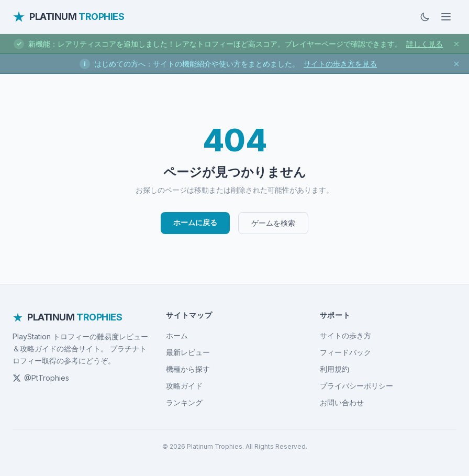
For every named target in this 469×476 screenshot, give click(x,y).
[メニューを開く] (446, 17)
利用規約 (334, 369)
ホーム (177, 335)
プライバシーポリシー (356, 386)
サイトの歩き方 (345, 335)
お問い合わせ (342, 402)
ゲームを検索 (273, 223)
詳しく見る (425, 44)
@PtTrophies (41, 378)
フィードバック (345, 352)
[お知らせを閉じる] (456, 44)
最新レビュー (188, 352)
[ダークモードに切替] (425, 17)
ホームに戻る (195, 222)
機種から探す (188, 369)
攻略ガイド (184, 386)
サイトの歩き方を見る (340, 64)
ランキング (184, 402)
